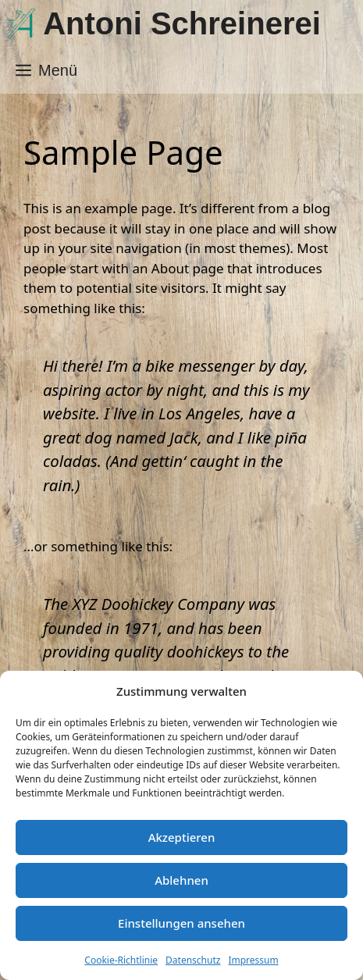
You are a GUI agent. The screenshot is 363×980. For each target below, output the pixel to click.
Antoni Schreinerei (182, 23)
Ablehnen (181, 880)
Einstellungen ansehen (181, 923)
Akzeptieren (182, 837)
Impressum (253, 960)
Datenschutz (193, 960)
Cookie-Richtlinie (121, 960)
